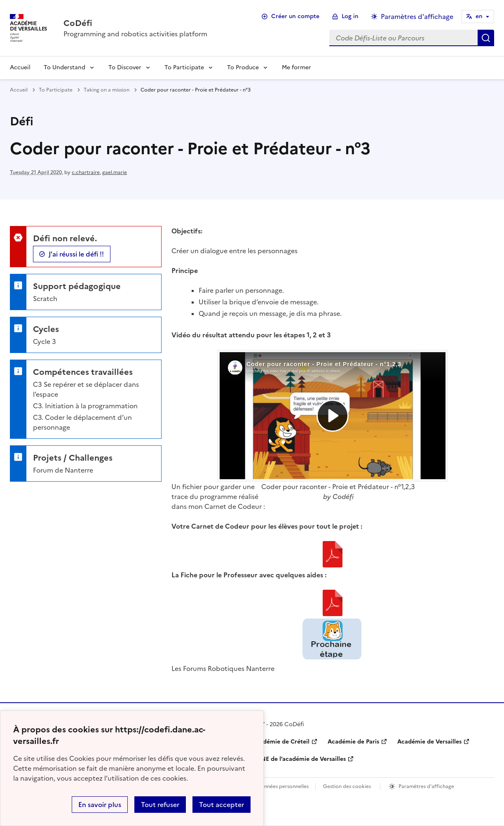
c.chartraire (86, 172)
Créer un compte (295, 16)
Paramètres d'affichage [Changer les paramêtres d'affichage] (417, 16)
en (479, 16)
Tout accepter (222, 805)
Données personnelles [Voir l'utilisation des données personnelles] (283, 786)
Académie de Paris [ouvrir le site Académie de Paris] (353, 742)
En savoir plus (100, 805)
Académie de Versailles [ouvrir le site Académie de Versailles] (429, 742)
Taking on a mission (107, 90)
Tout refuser (160, 805)
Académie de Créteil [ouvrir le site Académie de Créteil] (281, 742)
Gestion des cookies (347, 786)
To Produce (243, 67)
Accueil (20, 67)
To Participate (184, 67)
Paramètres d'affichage (426, 786)
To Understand (64, 67)
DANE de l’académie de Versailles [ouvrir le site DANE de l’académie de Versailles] (299, 759)
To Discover (125, 67)
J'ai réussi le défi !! (76, 254)
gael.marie (115, 172)
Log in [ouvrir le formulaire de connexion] (350, 16)
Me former (297, 67)
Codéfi (343, 497)
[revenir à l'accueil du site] (135, 23)
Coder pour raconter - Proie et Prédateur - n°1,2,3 (338, 487)
